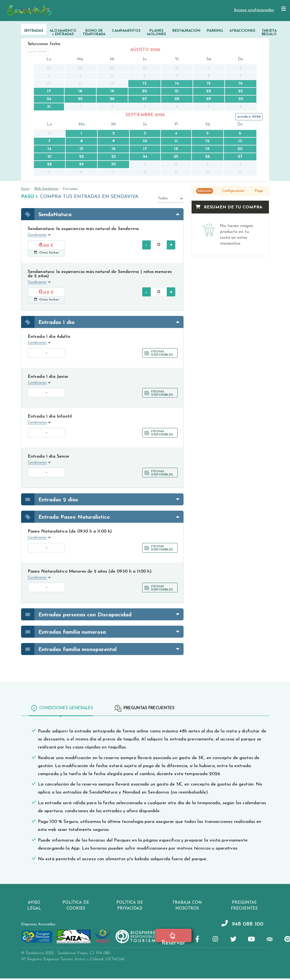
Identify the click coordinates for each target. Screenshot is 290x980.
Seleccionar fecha (44, 44)
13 (145, 84)
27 (144, 99)
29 (209, 99)
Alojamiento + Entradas (63, 33)
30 (241, 99)
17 (49, 91)
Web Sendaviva (46, 189)
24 (49, 99)
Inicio (25, 189)
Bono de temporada (94, 33)
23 (241, 91)
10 (145, 141)
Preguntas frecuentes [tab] (144, 708)
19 (112, 91)
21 (177, 91)
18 (80, 91)
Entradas (34, 31)
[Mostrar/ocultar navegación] (284, 9)
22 (209, 91)
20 (144, 91)
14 (177, 84)
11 (176, 141)
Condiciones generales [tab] (62, 708)
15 (209, 84)
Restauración (186, 31)
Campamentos (126, 31)
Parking (215, 31)
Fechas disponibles (159, 353)
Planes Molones (156, 33)
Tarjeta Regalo (269, 33)
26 (112, 99)
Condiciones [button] (37, 235)
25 (80, 99)
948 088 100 (235, 926)
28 (177, 99)
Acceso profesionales (254, 10)
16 (241, 84)
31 (49, 107)
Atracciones (242, 31)
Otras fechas (46, 253)
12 (207, 141)
